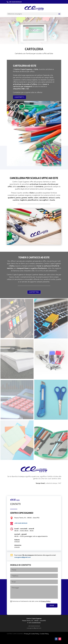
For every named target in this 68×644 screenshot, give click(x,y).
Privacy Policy (45, 601)
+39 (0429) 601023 (34, 626)
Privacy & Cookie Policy (32, 634)
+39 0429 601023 (21, 523)
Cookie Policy (44, 634)
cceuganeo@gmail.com (22, 557)
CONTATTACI (34, 292)
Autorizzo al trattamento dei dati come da (30, 601)
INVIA (52, 605)
